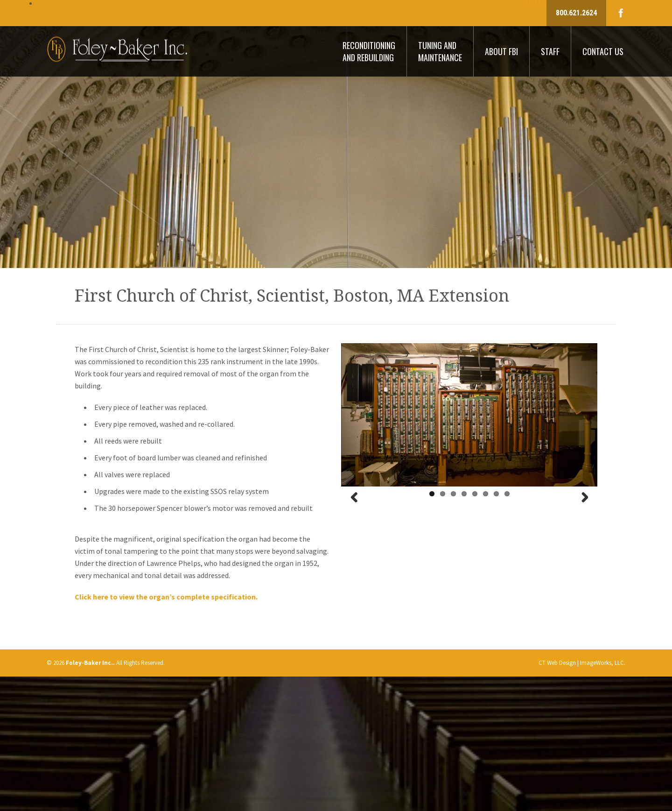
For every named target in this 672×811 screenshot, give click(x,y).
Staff (550, 51)
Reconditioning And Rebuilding (369, 51)
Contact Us (603, 51)
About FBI (501, 51)
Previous (359, 508)
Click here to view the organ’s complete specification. (166, 597)
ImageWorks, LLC (602, 663)
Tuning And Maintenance (440, 51)
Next (580, 508)
